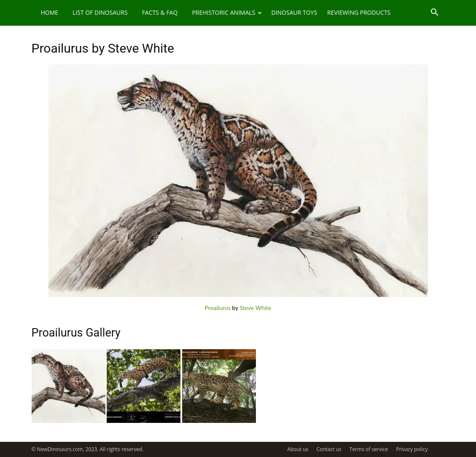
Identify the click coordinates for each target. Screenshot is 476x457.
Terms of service (369, 449)
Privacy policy (412, 449)
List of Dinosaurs (100, 12)
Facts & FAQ (160, 12)
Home (50, 12)
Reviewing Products (359, 12)
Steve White (255, 308)
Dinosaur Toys (294, 12)
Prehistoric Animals (227, 12)
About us (298, 449)
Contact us (329, 449)
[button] (435, 13)
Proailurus (217, 308)
